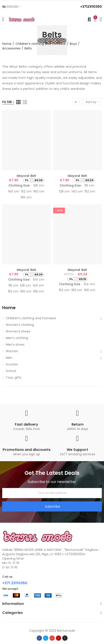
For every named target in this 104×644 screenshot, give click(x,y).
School (11, 371)
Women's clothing (20, 325)
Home (9, 308)
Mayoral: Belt (26, 176)
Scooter (12, 364)
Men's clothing (17, 338)
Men (9, 358)
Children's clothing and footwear (31, 318)
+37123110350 (91, 7)
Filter (7, 102)
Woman (12, 351)
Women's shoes (18, 331)
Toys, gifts (14, 377)
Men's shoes (15, 345)
